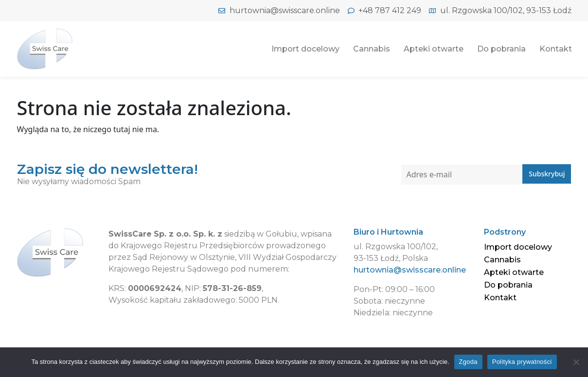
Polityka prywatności (522, 362)
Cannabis (372, 49)
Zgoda (468, 362)
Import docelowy (305, 49)
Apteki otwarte (434, 49)
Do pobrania (501, 49)
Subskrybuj (547, 174)
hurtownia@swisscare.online (410, 270)
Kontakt (556, 49)
